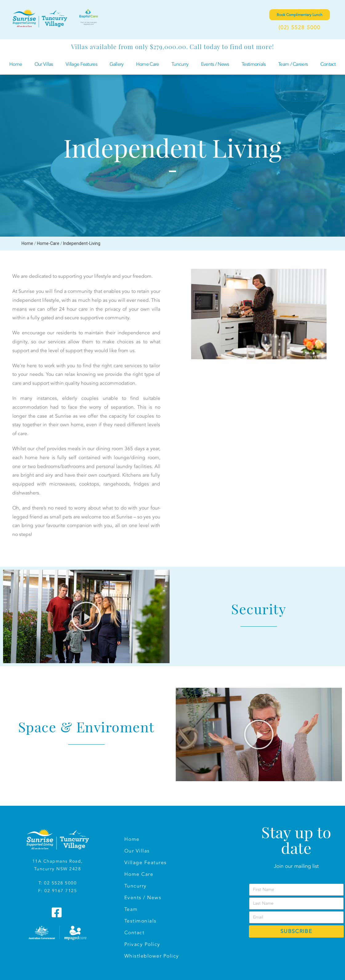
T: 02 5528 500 (56, 883)
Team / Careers (293, 64)
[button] (86, 616)
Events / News (215, 64)
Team (131, 909)
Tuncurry (180, 64)
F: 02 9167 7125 (58, 891)
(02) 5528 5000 (299, 28)
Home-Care (48, 243)
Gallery (116, 64)
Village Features (81, 64)
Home (16, 64)
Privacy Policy (142, 944)
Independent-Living (82, 243)
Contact (328, 64)
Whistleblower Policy (152, 956)
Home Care (148, 64)
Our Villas (44, 64)
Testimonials (254, 64)
